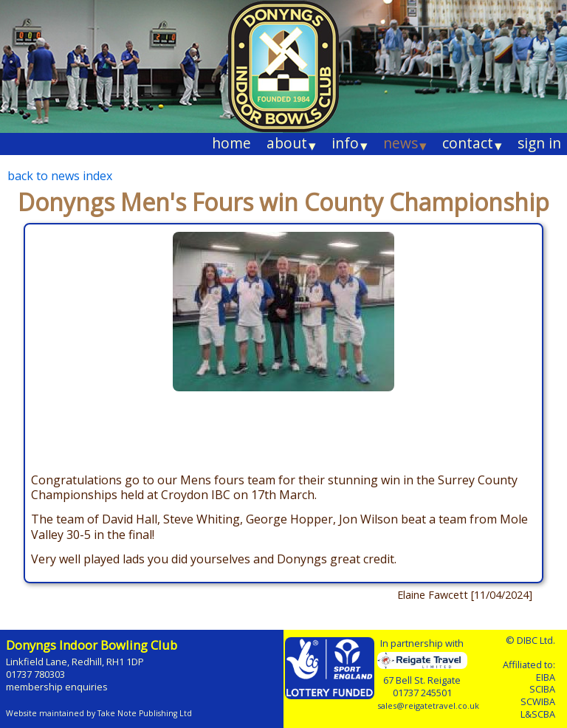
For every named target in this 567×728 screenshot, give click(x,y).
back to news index (60, 176)
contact (472, 144)
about (291, 144)
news (405, 144)
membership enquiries (57, 687)
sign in (539, 143)
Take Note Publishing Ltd (145, 713)
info (350, 144)
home (231, 143)
